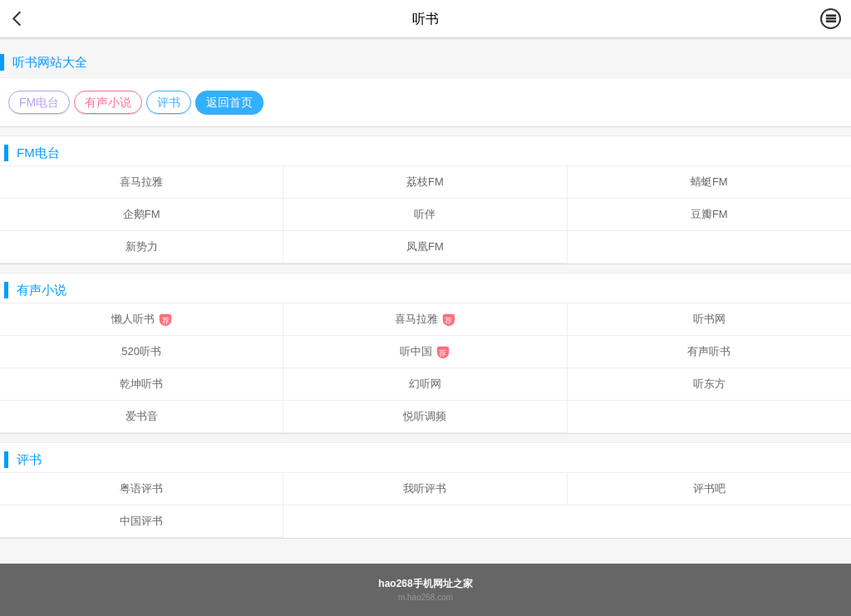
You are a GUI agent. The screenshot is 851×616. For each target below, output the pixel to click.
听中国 (425, 351)
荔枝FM (425, 182)
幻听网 (425, 384)
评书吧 (709, 488)
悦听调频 (425, 416)
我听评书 (425, 488)
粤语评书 (141, 488)
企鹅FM (142, 214)
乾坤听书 (141, 384)
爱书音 (142, 416)
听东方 (709, 384)
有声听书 (709, 351)
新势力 (142, 246)
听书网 (709, 319)
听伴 (425, 214)
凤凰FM (425, 246)
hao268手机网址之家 (425, 584)
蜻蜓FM (709, 182)
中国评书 (141, 521)
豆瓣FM (709, 214)
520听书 (141, 351)
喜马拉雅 (141, 182)
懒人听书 (142, 319)
